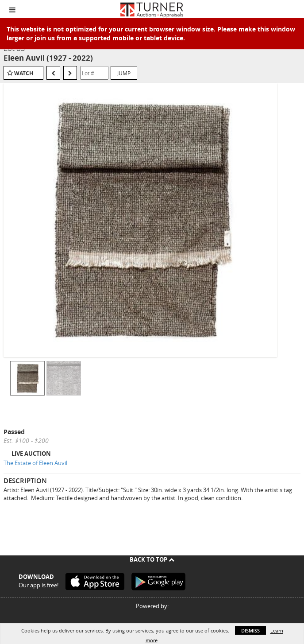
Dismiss (250, 630)
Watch (24, 73)
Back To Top (152, 559)
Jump (124, 73)
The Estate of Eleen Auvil (35, 463)
